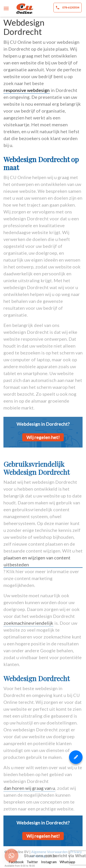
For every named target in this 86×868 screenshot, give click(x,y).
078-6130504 (68, 8)
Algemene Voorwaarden (49, 852)
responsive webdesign (27, 90)
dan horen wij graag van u (29, 788)
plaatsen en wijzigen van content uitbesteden (37, 561)
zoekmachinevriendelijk (28, 623)
